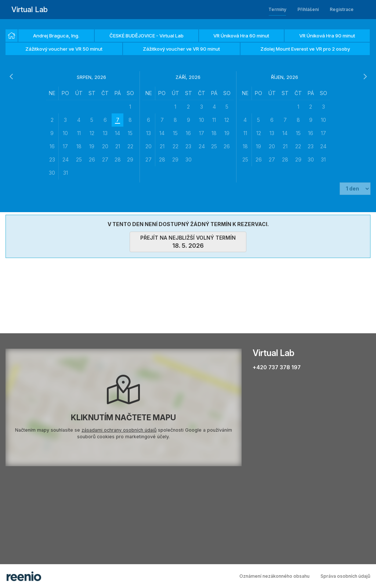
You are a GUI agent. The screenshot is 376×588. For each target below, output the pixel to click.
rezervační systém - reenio (24, 576)
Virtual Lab (30, 10)
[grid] (91, 133)
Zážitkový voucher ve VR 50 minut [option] (64, 49)
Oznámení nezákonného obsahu (274, 576)
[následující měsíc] (365, 77)
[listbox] (188, 43)
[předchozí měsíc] (11, 77)
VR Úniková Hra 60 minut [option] (241, 36)
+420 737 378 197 (277, 367)
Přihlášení (308, 9)
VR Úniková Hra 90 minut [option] (327, 36)
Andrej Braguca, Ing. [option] (56, 36)
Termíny (277, 9)
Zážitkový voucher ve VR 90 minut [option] (181, 49)
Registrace (342, 9)
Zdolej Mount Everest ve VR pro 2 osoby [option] (305, 49)
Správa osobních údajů (346, 576)
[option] (12, 36)
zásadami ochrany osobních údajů (119, 430)
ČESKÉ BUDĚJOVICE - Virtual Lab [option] (147, 36)
